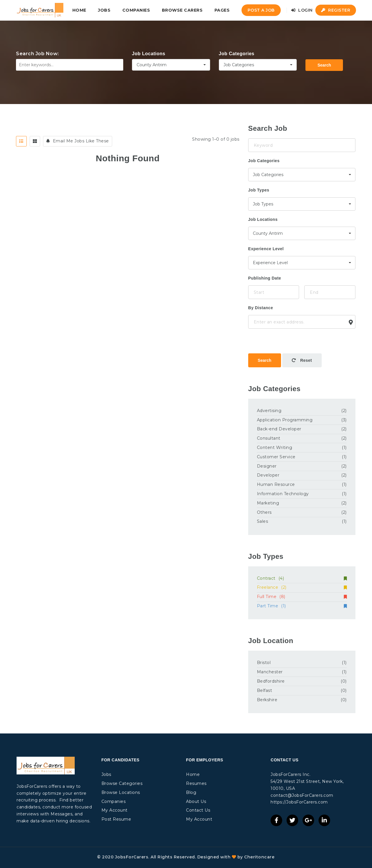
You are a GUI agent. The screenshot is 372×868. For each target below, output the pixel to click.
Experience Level (266, 249)
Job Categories (237, 54)
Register (336, 10)
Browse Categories (122, 783)
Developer (268, 475)
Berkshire (267, 700)
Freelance (302, 587)
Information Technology (283, 494)
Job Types (259, 190)
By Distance (261, 308)
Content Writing (275, 448)
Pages (222, 10)
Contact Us (198, 810)
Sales (263, 521)
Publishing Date (265, 278)
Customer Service (276, 457)
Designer (267, 466)
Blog (191, 792)
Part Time (302, 606)
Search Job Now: (37, 54)
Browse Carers (182, 10)
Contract (302, 578)
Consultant (269, 438)
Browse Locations (121, 792)
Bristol (264, 663)
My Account (115, 810)
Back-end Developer (279, 429)
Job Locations (149, 54)
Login (302, 10)
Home (79, 10)
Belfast (265, 690)
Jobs (104, 10)
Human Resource (276, 484)
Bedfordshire (271, 681)
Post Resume (116, 819)
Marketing (268, 503)
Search (324, 65)
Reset (302, 360)
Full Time (302, 597)
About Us (196, 801)
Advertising (269, 411)
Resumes (196, 783)
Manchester (270, 672)
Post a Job (261, 10)
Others (264, 512)
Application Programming (285, 420)
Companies (136, 10)
